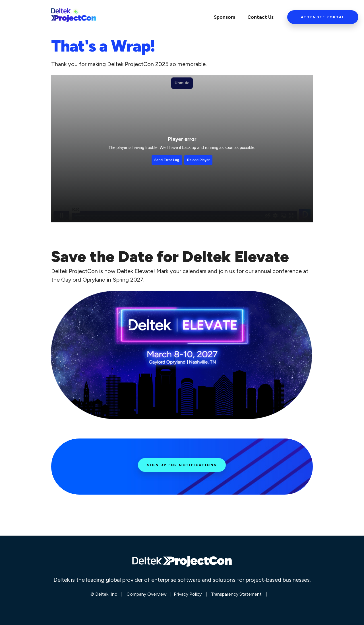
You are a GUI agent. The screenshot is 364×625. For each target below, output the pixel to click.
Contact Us (260, 17)
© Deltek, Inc (104, 594)
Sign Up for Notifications (182, 465)
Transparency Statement (236, 594)
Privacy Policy (188, 594)
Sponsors (225, 17)
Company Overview (147, 594)
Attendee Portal (323, 17)
